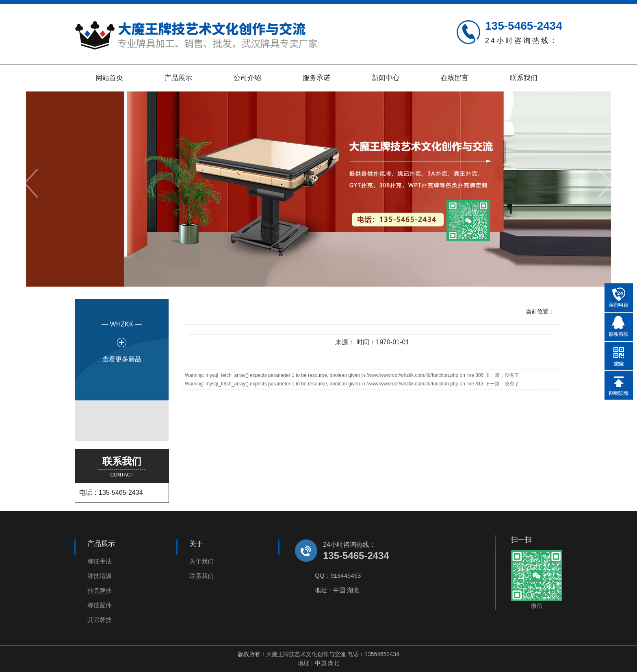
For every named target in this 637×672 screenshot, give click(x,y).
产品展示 (178, 78)
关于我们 (201, 561)
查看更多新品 (122, 359)
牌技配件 (100, 605)
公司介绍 (247, 78)
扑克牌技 (100, 590)
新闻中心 (386, 78)
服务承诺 (316, 78)
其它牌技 (100, 620)
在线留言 (455, 78)
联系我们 (524, 78)
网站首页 (109, 78)
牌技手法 (100, 561)
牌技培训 (100, 576)
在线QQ (619, 327)
